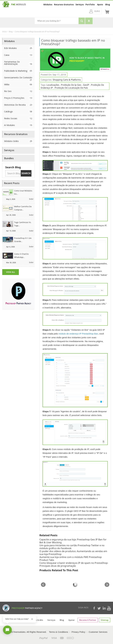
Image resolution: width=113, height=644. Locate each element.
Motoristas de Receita (18, 105)
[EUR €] (89, 11)
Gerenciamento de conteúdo (18, 78)
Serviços (80, 4)
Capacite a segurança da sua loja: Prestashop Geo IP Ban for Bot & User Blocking (73, 541)
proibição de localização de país (71, 88)
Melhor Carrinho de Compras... (23, 208)
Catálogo (18, 112)
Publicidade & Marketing (18, 71)
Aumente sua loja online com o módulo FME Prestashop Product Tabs (71, 558)
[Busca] (57, 21)
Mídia (18, 84)
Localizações (53, 85)
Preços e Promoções (18, 98)
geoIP (86, 85)
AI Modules (18, 125)
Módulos (48, 4)
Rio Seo (18, 91)
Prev (43, 585)
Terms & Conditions (59, 632)
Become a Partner (88, 620)
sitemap (105, 620)
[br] (100, 11)
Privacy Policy (78, 632)
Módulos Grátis (18, 141)
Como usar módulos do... (23, 192)
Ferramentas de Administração (18, 63)
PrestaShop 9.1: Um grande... (23, 240)
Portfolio (90, 4)
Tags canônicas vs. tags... (23, 224)
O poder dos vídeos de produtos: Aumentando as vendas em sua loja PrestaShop (73, 553)
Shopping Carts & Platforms (67, 80)
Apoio (100, 4)
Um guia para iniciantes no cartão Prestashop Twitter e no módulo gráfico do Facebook (72, 547)
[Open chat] (7, 630)
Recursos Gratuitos (64, 4)
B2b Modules (18, 48)
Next (107, 585)
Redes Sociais (18, 118)
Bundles (9, 158)
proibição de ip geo (71, 85)
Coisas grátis (37, 620)
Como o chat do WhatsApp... (21, 256)
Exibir (31, 199)
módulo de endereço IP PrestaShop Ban (78, 334)
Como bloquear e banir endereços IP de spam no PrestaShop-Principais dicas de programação (74, 564)
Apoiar (72, 620)
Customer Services (98, 632)
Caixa (18, 55)
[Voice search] (89, 21)
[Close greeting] (32, 619)
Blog (108, 4)
